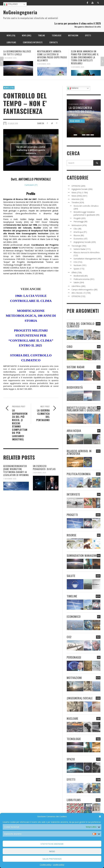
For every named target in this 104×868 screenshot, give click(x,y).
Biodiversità (79, 276)
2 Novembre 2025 (39, 473)
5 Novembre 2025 (44, 64)
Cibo (75, 229)
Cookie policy (46, 865)
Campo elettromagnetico (83, 290)
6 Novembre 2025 (10, 58)
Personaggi (78, 221)
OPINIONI (76, 186)
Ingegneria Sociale (79, 189)
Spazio (76, 269)
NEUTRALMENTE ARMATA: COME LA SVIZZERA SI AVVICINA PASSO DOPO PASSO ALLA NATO (52, 56)
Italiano (11, 4)
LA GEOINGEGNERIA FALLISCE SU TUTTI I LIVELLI (17, 53)
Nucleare (77, 265)
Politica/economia (81, 279)
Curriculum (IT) (31, 185)
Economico (78, 239)
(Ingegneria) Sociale (82, 242)
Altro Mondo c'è (79, 293)
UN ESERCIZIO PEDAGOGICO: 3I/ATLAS (44, 468)
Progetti (77, 218)
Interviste (76, 199)
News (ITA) (9, 88)
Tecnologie (76, 246)
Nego (52, 851)
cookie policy (58, 865)
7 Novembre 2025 (10, 479)
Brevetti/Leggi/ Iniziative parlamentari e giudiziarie (84, 409)
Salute (76, 282)
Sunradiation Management (85, 259)
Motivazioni (77, 225)
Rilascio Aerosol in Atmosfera (86, 252)
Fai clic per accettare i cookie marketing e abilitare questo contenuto (31, 150)
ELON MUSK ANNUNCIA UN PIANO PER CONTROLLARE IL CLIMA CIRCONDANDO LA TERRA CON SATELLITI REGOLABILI (85, 57)
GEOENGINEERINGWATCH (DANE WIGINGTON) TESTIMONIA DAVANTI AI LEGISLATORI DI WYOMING (16, 470)
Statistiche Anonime (52, 844)
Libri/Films (76, 286)
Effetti (74, 272)
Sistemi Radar (80, 249)
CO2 (75, 262)
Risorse (77, 235)
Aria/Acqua (78, 232)
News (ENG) (77, 196)
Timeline (75, 202)
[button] (100, 816)
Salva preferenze (52, 859)
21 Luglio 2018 (13, 123)
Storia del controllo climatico (86, 206)
